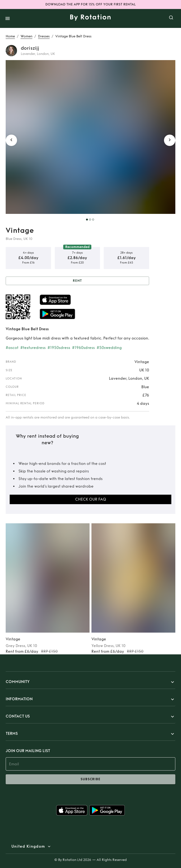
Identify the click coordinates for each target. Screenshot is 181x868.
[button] (90, 682)
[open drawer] (8, 18)
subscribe (90, 779)
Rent (77, 281)
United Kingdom (28, 846)
